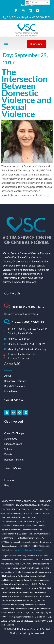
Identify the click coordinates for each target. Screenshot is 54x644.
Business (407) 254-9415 (28, 322)
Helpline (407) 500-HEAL (28, 307)
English (31, 2)
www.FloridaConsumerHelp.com (28, 550)
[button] (6, 43)
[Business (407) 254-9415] (7, 322)
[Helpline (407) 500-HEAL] (7, 306)
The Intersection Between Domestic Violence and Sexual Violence (26, 93)
